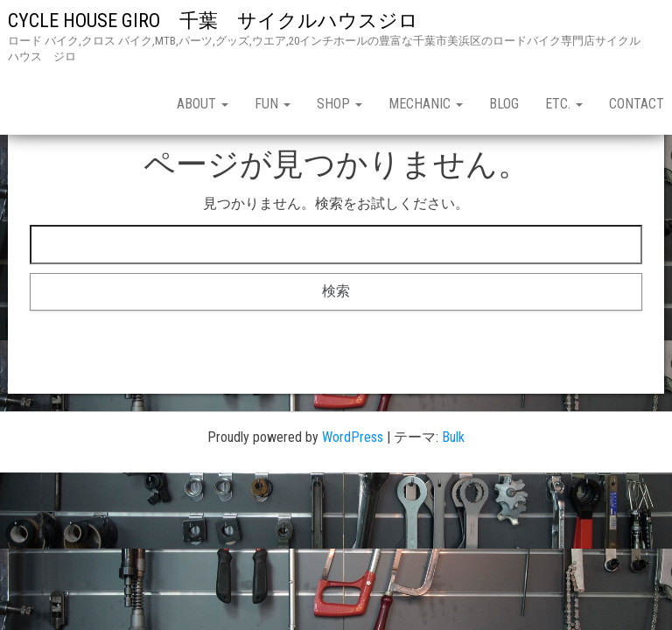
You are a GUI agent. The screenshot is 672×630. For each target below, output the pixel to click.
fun (273, 104)
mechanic (426, 104)
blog (504, 104)
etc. (564, 104)
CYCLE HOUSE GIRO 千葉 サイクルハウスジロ (223, 21)
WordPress (353, 437)
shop (339, 104)
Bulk (453, 437)
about (203, 104)
